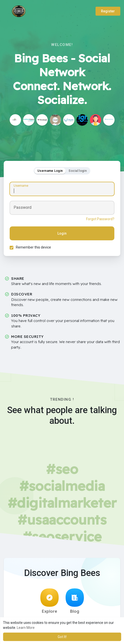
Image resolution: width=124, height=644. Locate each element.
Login (62, 234)
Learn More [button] (26, 628)
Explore (50, 602)
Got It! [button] (62, 637)
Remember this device (34, 248)
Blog (75, 602)
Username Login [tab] (50, 171)
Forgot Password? (100, 219)
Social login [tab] (78, 171)
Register (108, 11)
